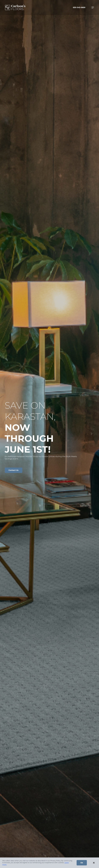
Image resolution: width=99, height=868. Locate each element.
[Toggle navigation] (93, 7)
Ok (82, 863)
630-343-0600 (79, 7)
